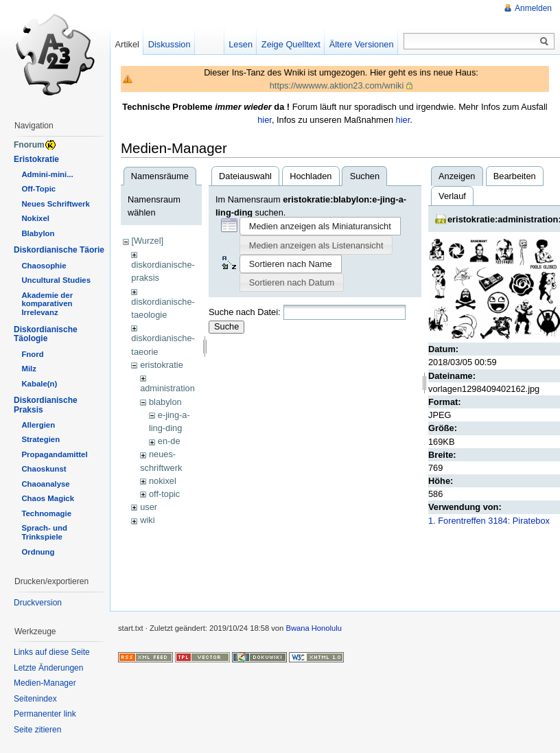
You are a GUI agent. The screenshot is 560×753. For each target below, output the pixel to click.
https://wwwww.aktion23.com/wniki (337, 85)
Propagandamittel (54, 454)
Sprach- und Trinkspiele (44, 532)
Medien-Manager (45, 683)
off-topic (164, 494)
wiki (147, 520)
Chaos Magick (48, 498)
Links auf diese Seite (52, 652)
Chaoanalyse (45, 484)
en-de (169, 441)
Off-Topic (38, 189)
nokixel (163, 481)
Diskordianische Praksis (46, 405)
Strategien (40, 439)
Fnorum (29, 145)
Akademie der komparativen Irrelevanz (47, 304)
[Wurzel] (147, 241)
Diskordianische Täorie (59, 250)
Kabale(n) (39, 384)
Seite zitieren (37, 730)
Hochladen (311, 176)
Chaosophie (44, 266)
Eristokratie (36, 159)
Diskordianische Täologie (46, 334)
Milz (29, 369)
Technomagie (46, 513)
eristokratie (162, 365)
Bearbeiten (515, 176)
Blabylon (38, 233)
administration (167, 388)
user (149, 507)
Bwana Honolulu (313, 628)
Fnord (32, 354)
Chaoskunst (44, 469)
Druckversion (38, 603)
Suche (226, 326)
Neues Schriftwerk (55, 204)
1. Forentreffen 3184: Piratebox (489, 521)
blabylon (165, 402)
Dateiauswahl (245, 176)
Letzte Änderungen (48, 668)
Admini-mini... (47, 174)
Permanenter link (45, 714)
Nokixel (35, 218)
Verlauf (452, 196)
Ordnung (38, 552)
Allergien (38, 425)
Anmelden (533, 8)
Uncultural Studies (56, 280)
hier (265, 120)
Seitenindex (35, 699)
